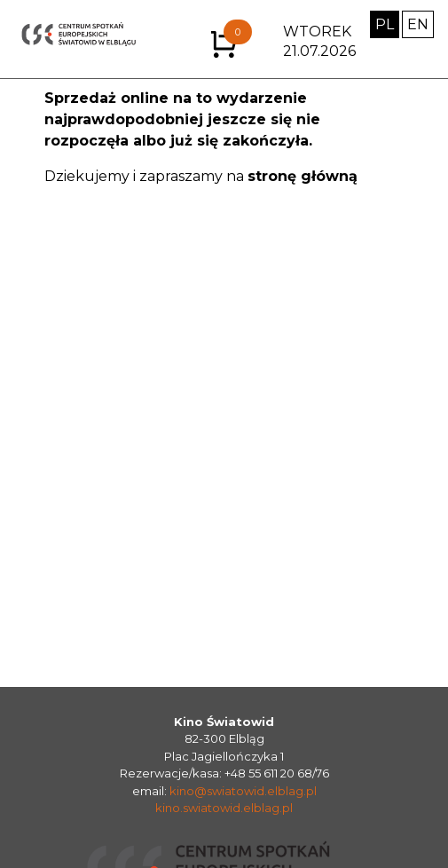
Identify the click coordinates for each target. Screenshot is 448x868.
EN (418, 24)
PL (385, 24)
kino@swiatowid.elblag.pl (243, 791)
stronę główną (303, 176)
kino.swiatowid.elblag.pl (224, 808)
